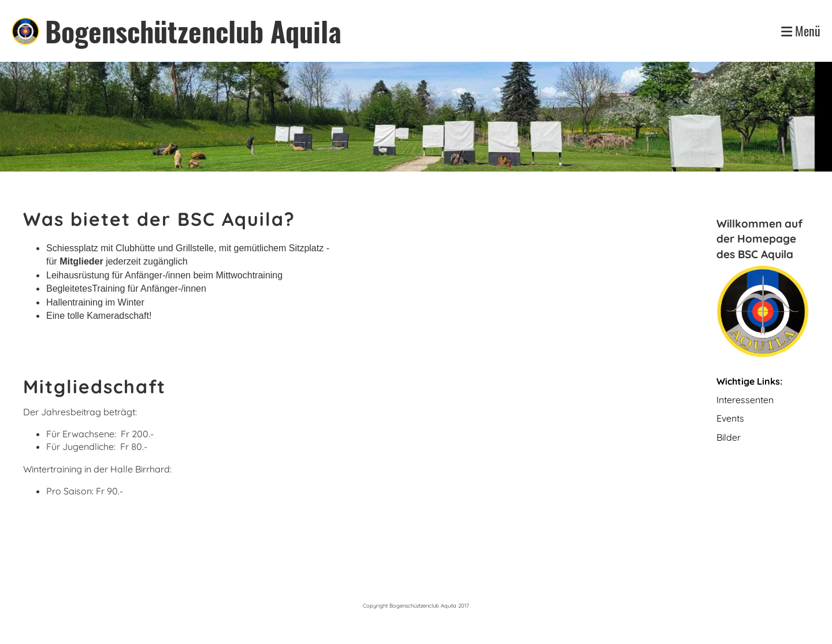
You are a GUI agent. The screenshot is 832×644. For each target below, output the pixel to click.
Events (731, 418)
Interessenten (745, 400)
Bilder (729, 437)
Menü (801, 31)
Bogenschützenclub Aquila (193, 31)
